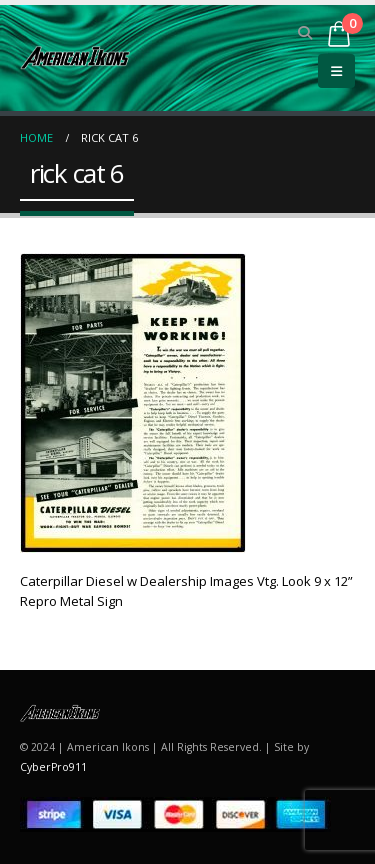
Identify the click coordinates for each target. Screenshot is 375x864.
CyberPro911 (53, 767)
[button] (305, 33)
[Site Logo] (75, 57)
